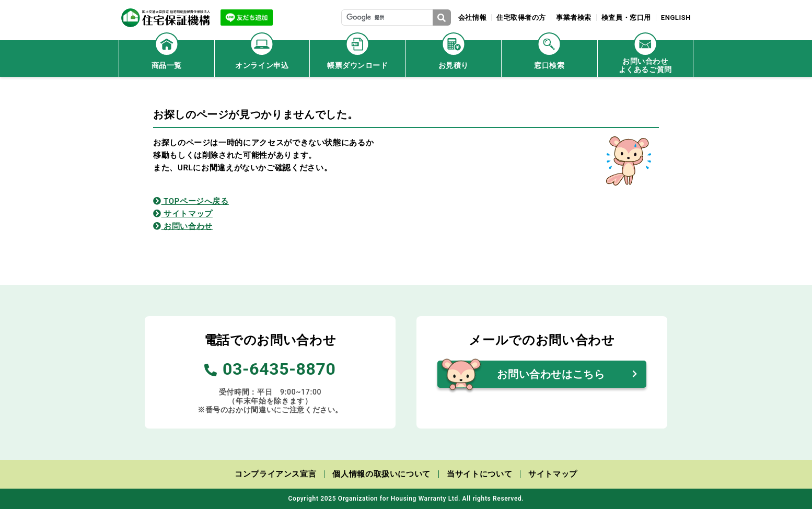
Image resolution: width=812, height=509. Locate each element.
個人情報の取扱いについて (381, 474)
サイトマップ (183, 214)
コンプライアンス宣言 (275, 474)
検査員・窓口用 (626, 18)
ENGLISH (676, 18)
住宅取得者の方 (520, 18)
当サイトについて (479, 474)
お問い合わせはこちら (551, 374)
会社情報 (471, 18)
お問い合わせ (183, 226)
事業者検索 (573, 18)
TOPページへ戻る (191, 201)
